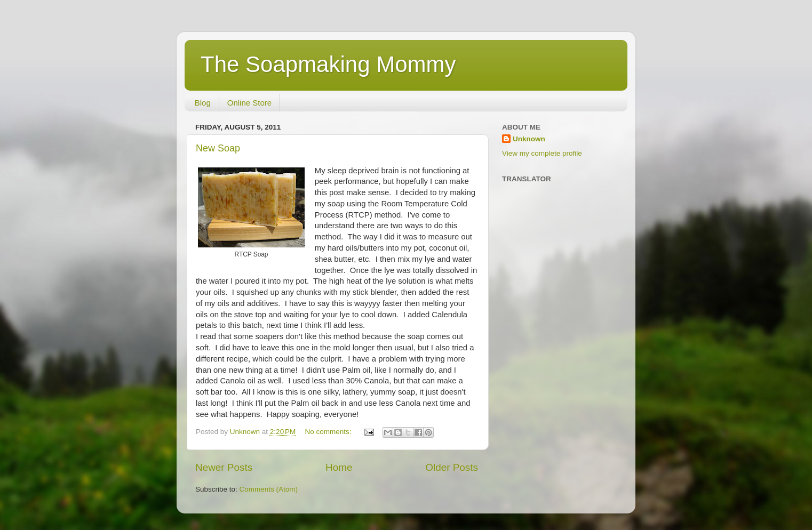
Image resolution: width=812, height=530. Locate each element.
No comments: (329, 432)
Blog (203, 103)
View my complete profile (542, 153)
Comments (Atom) (269, 489)
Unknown (529, 139)
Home (339, 467)
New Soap (218, 148)
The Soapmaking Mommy (328, 64)
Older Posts (452, 467)
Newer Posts (224, 467)
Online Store (249, 103)
